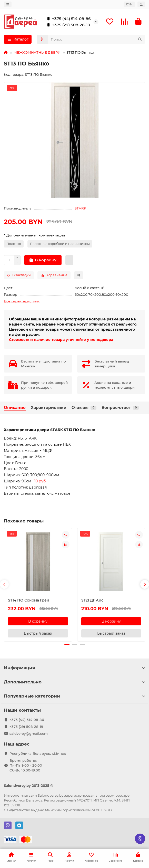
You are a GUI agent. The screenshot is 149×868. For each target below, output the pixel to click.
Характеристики (49, 408)
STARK (80, 208)
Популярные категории (74, 695)
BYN (129, 4)
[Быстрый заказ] (69, 260)
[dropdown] (8, 4)
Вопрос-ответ (120, 408)
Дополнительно (74, 681)
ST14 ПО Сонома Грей (29, 600)
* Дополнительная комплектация (34, 235)
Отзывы (84, 408)
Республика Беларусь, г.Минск (38, 753)
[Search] (97, 39)
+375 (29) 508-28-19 (68, 25)
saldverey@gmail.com (29, 733)
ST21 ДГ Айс (92, 600)
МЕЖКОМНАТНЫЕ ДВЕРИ (37, 52)
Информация (74, 667)
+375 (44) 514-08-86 (68, 19)
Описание (15, 408)
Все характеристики (22, 301)
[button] (4, 584)
